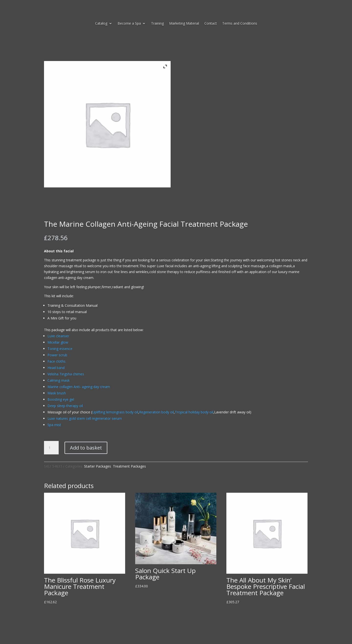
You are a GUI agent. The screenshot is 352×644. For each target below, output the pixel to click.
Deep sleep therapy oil (65, 406)
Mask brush (57, 393)
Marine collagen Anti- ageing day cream (79, 387)
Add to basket (86, 448)
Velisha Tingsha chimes (66, 374)
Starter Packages (98, 466)
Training (157, 24)
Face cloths (56, 361)
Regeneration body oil (156, 412)
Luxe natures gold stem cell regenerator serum (85, 418)
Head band (56, 368)
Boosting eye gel (61, 399)
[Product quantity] (51, 448)
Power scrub (57, 355)
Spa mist (54, 425)
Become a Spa (129, 24)
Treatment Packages (129, 466)
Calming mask (59, 380)
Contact (211, 24)
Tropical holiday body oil (194, 412)
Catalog (101, 24)
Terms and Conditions (240, 24)
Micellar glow (58, 342)
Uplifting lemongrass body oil (115, 412)
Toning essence (60, 349)
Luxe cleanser (58, 336)
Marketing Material (184, 24)
